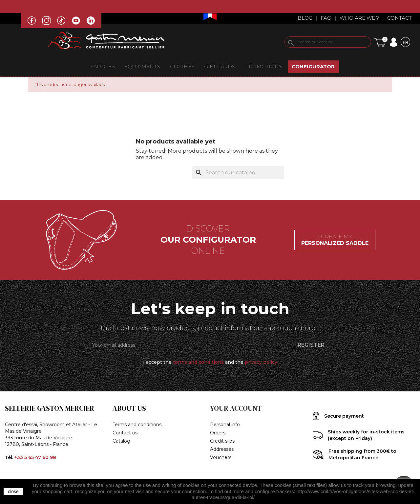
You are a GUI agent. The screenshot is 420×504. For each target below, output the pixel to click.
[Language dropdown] (405, 42)
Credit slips (222, 441)
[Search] (328, 42)
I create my (335, 240)
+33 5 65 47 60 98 (35, 457)
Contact (399, 18)
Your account (236, 408)
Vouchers (221, 457)
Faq (326, 18)
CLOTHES (182, 66)
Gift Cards (220, 66)
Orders (218, 433)
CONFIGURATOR (313, 66)
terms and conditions (198, 362)
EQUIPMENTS (142, 66)
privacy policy (261, 362)
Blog (305, 18)
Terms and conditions (137, 425)
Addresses (222, 449)
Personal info (225, 425)
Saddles (103, 66)
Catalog (121, 441)
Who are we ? (359, 18)
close (13, 492)
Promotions (264, 66)
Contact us (125, 433)
